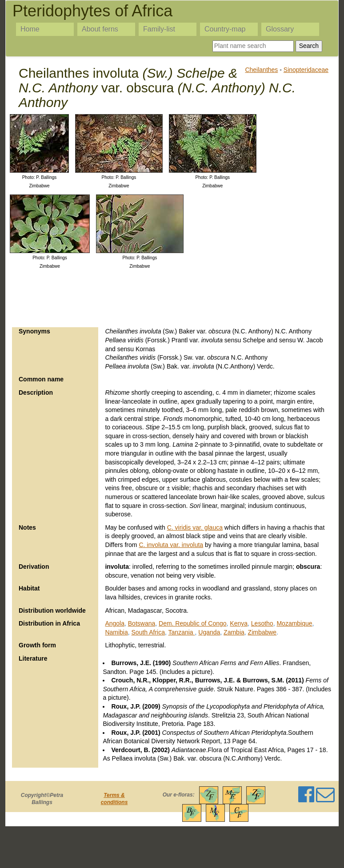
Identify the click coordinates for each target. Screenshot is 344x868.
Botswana (142, 623)
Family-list (159, 29)
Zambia (234, 632)
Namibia (116, 632)
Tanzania (182, 632)
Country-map (225, 29)
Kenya (239, 623)
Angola (115, 623)
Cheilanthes (261, 70)
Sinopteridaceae (306, 70)
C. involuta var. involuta (171, 545)
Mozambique (294, 623)
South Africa (148, 632)
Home (30, 29)
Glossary (280, 29)
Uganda (209, 632)
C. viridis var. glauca (195, 527)
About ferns (100, 29)
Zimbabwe (262, 632)
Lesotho (262, 623)
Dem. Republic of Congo (193, 623)
